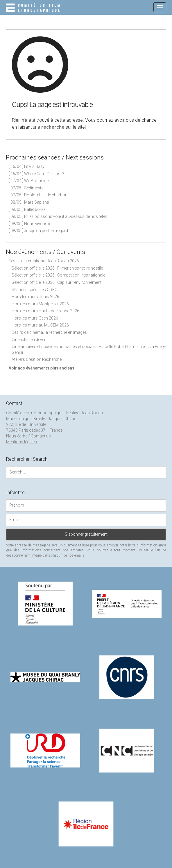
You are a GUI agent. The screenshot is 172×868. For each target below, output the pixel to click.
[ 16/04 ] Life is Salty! (27, 166)
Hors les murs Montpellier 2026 (40, 304)
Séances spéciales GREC (34, 290)
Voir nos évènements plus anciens (42, 368)
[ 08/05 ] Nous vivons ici (31, 224)
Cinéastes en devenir (30, 340)
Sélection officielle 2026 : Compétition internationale (58, 275)
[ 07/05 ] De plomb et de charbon (38, 195)
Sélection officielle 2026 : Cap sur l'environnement (57, 282)
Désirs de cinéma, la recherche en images (49, 332)
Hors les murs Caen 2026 (35, 318)
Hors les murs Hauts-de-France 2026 (45, 311)
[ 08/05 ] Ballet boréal (28, 209)
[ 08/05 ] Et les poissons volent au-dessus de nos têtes (58, 216)
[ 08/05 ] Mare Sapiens (29, 202)
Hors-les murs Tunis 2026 (35, 297)
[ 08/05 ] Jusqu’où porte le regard (38, 231)
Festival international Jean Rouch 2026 (44, 261)
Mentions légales (21, 442)
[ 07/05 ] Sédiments (26, 188)
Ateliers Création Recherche (37, 359)
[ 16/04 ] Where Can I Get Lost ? (36, 174)
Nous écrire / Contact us (28, 436)
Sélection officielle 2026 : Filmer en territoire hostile (57, 268)
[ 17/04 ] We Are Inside (29, 181)
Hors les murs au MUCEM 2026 (40, 325)
